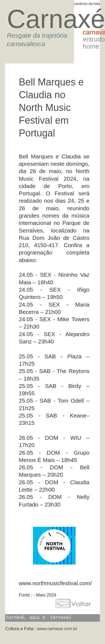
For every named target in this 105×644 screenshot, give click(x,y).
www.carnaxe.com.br (57, 629)
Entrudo (94, 39)
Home (91, 46)
